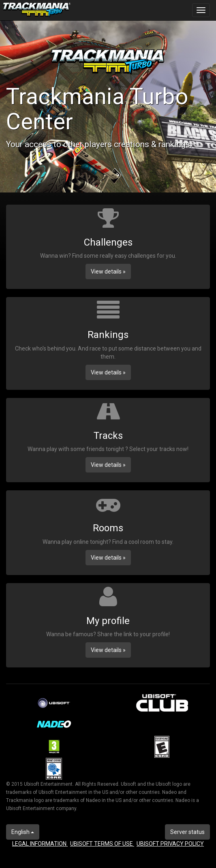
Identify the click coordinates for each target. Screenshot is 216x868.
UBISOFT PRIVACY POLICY (170, 844)
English (23, 832)
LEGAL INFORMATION (40, 844)
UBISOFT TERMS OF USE (102, 844)
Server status (187, 832)
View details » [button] (108, 272)
